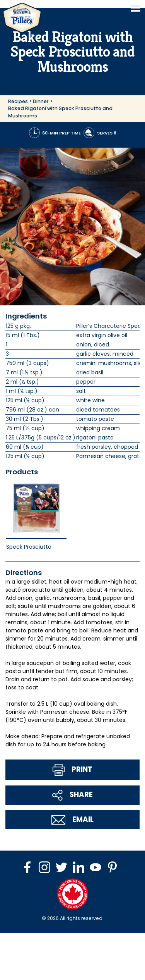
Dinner (41, 101)
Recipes (18, 101)
